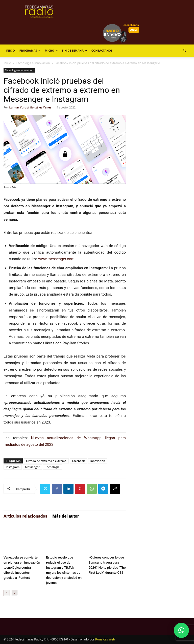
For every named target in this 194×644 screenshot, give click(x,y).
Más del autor (66, 516)
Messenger (32, 467)
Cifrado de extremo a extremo (46, 461)
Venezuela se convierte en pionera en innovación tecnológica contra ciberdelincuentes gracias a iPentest (22, 568)
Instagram (13, 467)
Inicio (10, 50)
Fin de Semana (75, 50)
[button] (184, 51)
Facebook (78, 461)
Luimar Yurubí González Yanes (30, 107)
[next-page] (15, 593)
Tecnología (52, 467)
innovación (98, 461)
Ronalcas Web (105, 639)
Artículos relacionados (26, 516)
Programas (30, 50)
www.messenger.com (56, 259)
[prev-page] (7, 593)
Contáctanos (102, 50)
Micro (51, 50)
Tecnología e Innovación (33, 63)
